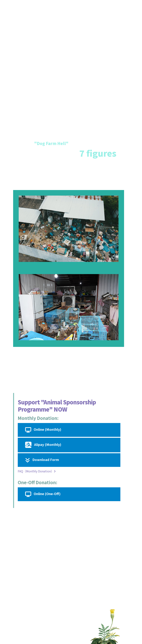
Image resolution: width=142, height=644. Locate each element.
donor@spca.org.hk (42, 549)
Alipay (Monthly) (43, 445)
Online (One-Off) (43, 494)
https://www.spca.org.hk (49, 587)
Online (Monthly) (43, 430)
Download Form (42, 460)
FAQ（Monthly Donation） (37, 471)
